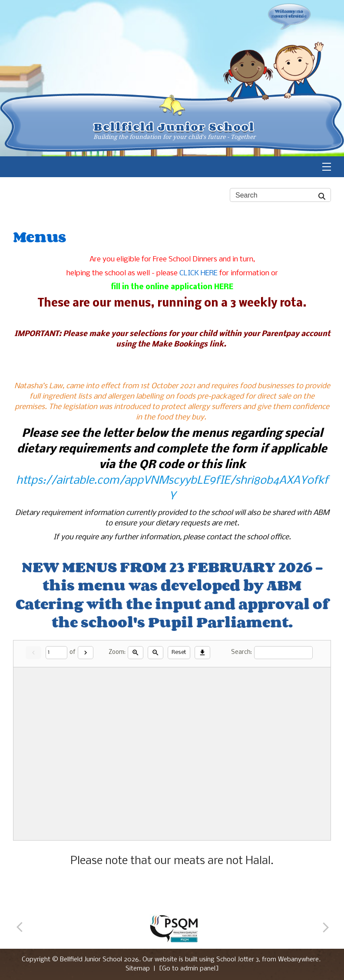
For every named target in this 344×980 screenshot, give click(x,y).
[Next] (86, 653)
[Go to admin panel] (189, 969)
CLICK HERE (198, 273)
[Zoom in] (136, 653)
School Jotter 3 (238, 960)
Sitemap (138, 969)
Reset (179, 652)
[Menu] (327, 167)
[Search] (322, 195)
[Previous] (23, 928)
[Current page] (56, 653)
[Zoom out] (155, 653)
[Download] (202, 653)
